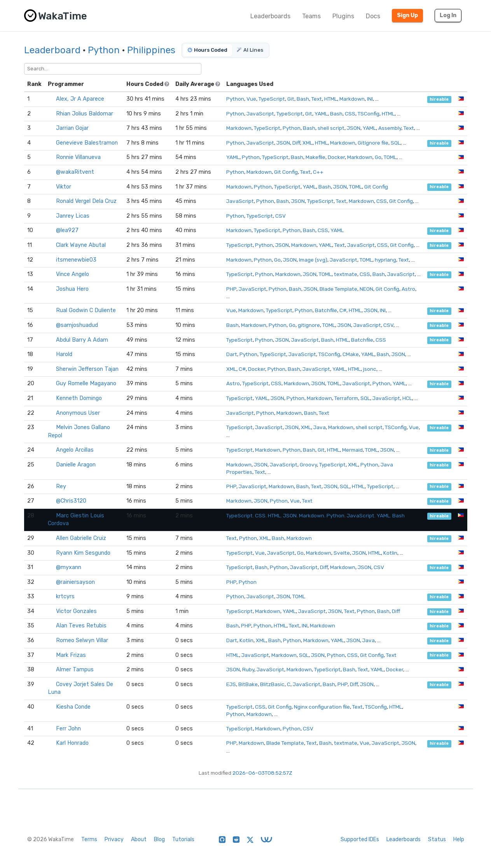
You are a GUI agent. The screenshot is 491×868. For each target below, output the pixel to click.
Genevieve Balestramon (87, 143)
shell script (331, 128)
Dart (232, 354)
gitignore (309, 325)
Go (378, 157)
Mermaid (352, 450)
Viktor (64, 187)
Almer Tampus (75, 670)
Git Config (286, 172)
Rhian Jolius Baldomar (85, 114)
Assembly (390, 128)
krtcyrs (65, 596)
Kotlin (390, 553)
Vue (251, 99)
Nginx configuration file (322, 707)
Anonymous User (78, 413)
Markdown (352, 99)
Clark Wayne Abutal (81, 245)
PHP (231, 289)
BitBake (248, 684)
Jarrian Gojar (72, 128)
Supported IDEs (360, 839)
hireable (439, 99)
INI (370, 99)
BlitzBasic (272, 684)
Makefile (315, 157)
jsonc (370, 369)
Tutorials (183, 839)
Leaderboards (270, 16)
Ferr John (68, 729)
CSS (350, 114)
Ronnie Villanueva (78, 157)
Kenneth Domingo (79, 398)
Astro (408, 289)
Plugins (343, 16)
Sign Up (407, 15)
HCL (407, 398)
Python (104, 50)
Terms (89, 839)
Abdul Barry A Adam (82, 340)
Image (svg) (313, 260)
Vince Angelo (73, 274)
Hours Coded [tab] (208, 50)
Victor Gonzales (76, 611)
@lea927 (67, 230)
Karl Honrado (72, 743)
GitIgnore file (373, 143)
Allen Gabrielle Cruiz (81, 538)
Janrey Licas (73, 216)
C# (343, 310)
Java (320, 427)
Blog (159, 839)
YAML (321, 114)
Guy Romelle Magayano (86, 383)
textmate (346, 274)
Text (317, 99)
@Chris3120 (71, 501)
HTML (331, 99)
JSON (354, 128)
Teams (311, 16)
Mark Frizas (71, 655)
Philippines (151, 50)
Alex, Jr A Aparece (80, 99)
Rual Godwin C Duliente (86, 310)
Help (459, 839)
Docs (373, 16)
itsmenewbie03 (76, 260)
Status (437, 839)
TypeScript (272, 99)
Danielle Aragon (76, 465)
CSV (280, 216)
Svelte (342, 553)
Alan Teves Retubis (81, 626)
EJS (231, 684)
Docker (336, 157)
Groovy (308, 465)
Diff (296, 143)
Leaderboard (52, 50)
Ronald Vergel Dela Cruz (86, 201)
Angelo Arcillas (75, 450)
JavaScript (260, 114)
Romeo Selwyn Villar (82, 640)
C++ (318, 172)
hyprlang (385, 260)
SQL (396, 143)
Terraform (346, 398)
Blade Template (338, 289)
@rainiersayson (75, 582)
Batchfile (326, 310)
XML (308, 143)
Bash (303, 99)
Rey (61, 486)
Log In (448, 15)
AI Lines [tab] (250, 50)
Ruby (248, 669)
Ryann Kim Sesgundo (83, 553)
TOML (390, 157)
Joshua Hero (72, 289)
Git (291, 99)
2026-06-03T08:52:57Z (262, 773)
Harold (64, 354)
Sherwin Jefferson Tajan (87, 369)
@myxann (69, 567)
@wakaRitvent (75, 172)
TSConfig (369, 114)
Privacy (114, 839)
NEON (366, 289)
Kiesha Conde (73, 707)
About (139, 839)
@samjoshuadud (77, 325)
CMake (351, 354)
